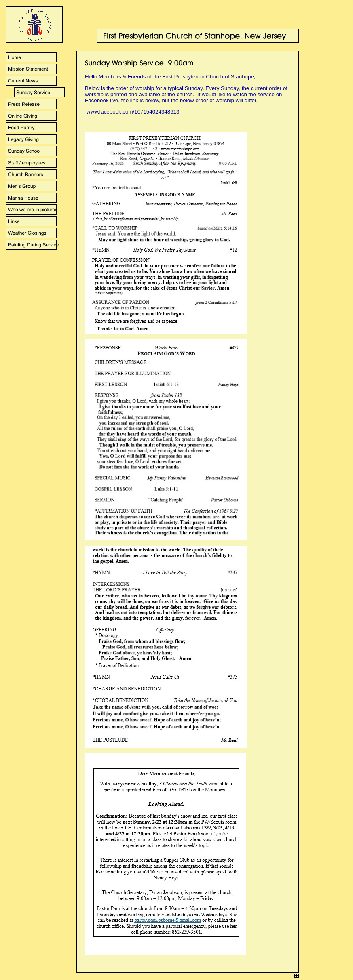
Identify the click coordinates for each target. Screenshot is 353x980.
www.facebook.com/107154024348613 (133, 112)
